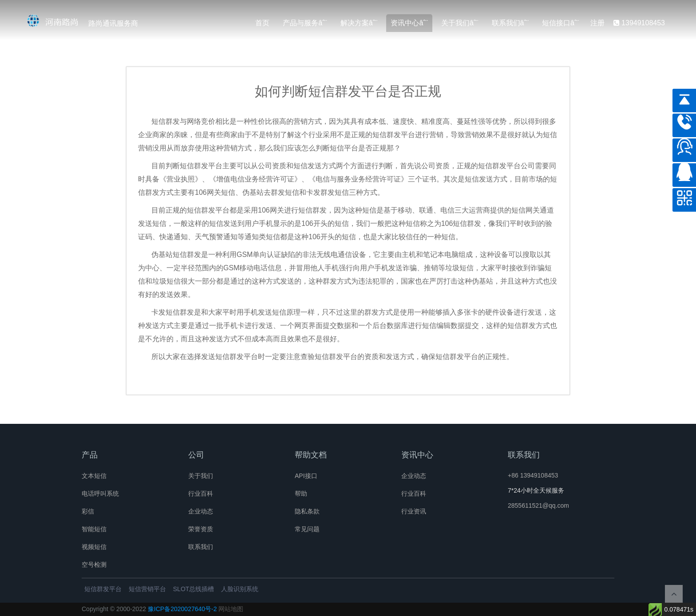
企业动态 (201, 511)
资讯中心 (405, 23)
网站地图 (231, 609)
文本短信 (94, 476)
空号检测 (94, 565)
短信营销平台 (147, 589)
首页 (262, 23)
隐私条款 (307, 511)
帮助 (301, 494)
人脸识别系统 (240, 589)
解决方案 (355, 23)
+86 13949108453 (533, 475)
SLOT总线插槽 (194, 589)
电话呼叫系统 (100, 494)
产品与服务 (301, 23)
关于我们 (455, 23)
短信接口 (556, 23)
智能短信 (94, 529)
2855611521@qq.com (538, 505)
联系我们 (506, 23)
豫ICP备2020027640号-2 (182, 609)
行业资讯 (414, 511)
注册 (597, 23)
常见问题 (307, 529)
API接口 (306, 476)
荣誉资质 (201, 529)
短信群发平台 (103, 589)
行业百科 (201, 494)
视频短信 (94, 547)
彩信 (88, 511)
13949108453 (639, 23)
